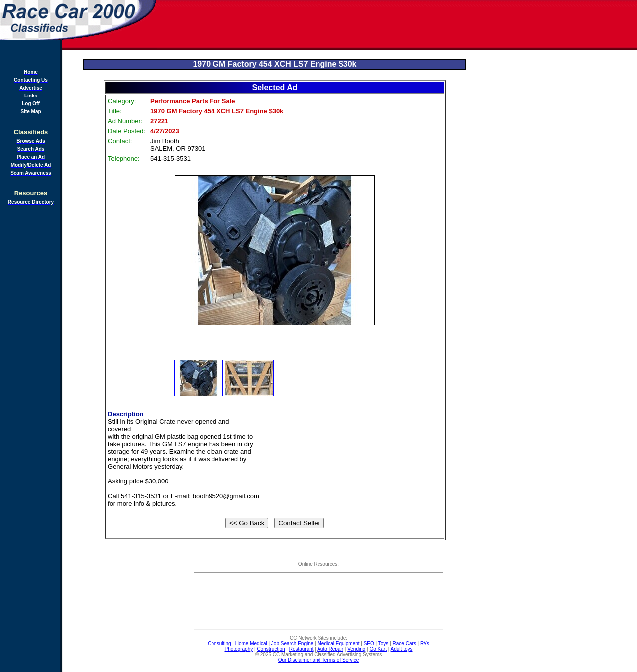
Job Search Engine (292, 643)
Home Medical (251, 643)
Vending (356, 649)
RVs (425, 643)
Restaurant (301, 649)
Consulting (219, 643)
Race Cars (404, 643)
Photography (239, 649)
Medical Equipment (339, 643)
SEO (369, 643)
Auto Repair (330, 649)
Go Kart (378, 649)
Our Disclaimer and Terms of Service (319, 660)
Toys (383, 643)
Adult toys (402, 649)
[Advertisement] (397, 25)
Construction (271, 649)
